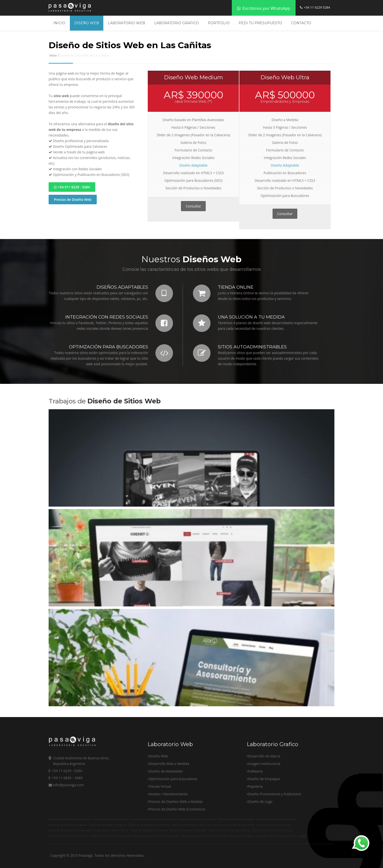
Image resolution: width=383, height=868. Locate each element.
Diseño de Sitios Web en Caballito (236, 819)
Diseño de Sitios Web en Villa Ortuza (69, 836)
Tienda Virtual (160, 821)
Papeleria (255, 821)
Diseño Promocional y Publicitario (275, 829)
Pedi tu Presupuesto (260, 23)
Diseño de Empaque (264, 814)
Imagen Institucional (264, 799)
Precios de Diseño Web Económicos (177, 844)
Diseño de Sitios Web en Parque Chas (112, 836)
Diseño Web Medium (193, 77)
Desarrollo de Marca (264, 791)
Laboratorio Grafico (176, 23)
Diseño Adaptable (193, 165)
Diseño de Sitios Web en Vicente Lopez (70, 830)
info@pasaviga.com (66, 820)
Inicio (59, 23)
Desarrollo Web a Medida (169, 799)
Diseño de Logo (260, 837)
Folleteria (255, 806)
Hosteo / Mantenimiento (168, 829)
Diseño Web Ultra (285, 77)
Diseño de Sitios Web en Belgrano (108, 825)
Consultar (193, 206)
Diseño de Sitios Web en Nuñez (111, 830)
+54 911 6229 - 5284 (72, 187)
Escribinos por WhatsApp (264, 8)
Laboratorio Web (127, 23)
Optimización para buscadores (173, 814)
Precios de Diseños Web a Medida (176, 837)
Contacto (301, 23)
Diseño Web (87, 23)
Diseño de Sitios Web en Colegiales (68, 825)
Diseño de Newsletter (166, 806)
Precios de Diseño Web (73, 200)
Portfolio (219, 23)
